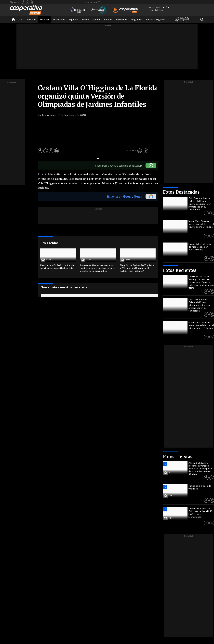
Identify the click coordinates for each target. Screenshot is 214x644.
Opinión (96, 20)
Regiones (74, 20)
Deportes (45, 20)
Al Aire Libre (59, 20)
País (21, 20)
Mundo (85, 20)
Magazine (32, 20)
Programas (136, 20)
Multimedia (121, 20)
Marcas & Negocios (155, 20)
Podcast (108, 20)
